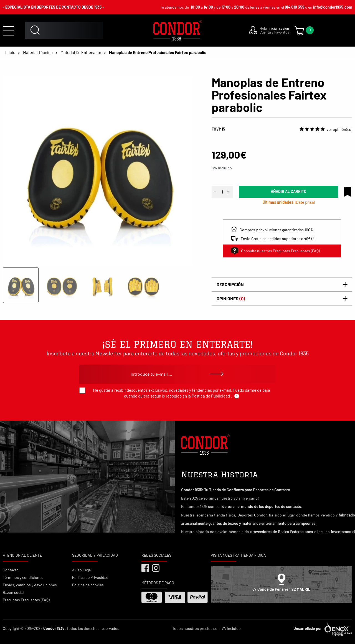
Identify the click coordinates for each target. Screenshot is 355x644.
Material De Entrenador (81, 52)
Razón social (13, 592)
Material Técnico (38, 52)
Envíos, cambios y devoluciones (30, 585)
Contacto (11, 570)
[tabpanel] (98, 171)
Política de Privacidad (90, 577)
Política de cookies (88, 585)
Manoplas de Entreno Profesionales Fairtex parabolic (158, 52)
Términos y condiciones (23, 577)
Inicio (10, 52)
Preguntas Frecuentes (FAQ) (26, 600)
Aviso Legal (82, 570)
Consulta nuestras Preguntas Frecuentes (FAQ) (275, 251)
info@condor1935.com (333, 7)
